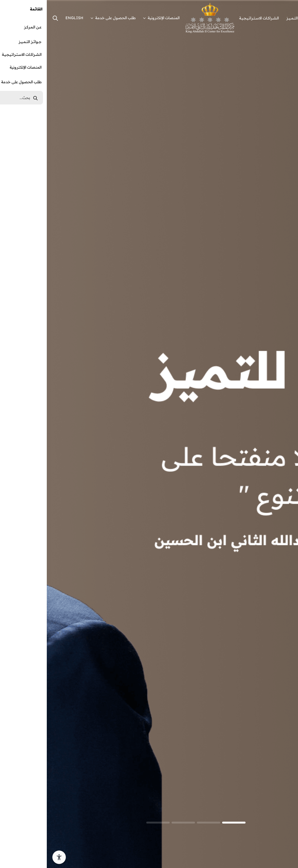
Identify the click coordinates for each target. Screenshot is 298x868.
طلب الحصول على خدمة (66, 18)
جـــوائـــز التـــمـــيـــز (251, 18)
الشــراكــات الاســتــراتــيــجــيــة (212, 18)
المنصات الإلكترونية (115, 18)
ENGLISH (28, 18)
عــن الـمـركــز (281, 18)
